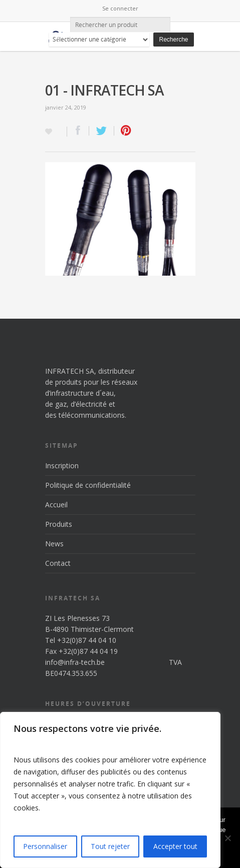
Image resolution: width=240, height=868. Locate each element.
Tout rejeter (110, 846)
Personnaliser (45, 846)
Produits (59, 524)
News (54, 544)
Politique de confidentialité (88, 485)
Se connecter (120, 8)
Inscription (62, 466)
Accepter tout (175, 846)
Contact (58, 563)
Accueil (56, 505)
